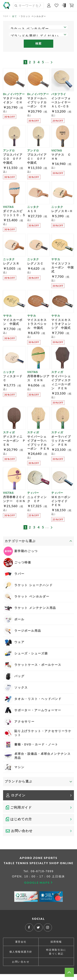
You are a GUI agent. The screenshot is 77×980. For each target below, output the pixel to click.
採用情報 (56, 948)
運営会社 (21, 948)
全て (15, 16)
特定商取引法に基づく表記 (56, 958)
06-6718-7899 (42, 877)
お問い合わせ (21, 968)
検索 (38, 44)
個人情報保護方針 (21, 958)
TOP (6, 16)
